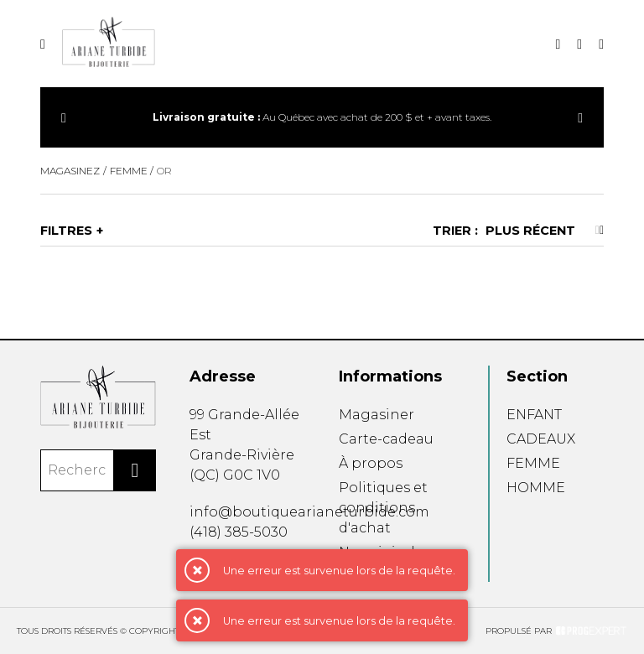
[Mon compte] (579, 44)
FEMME (533, 463)
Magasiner (377, 415)
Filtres (66, 231)
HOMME (536, 488)
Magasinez (70, 171)
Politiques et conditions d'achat (383, 508)
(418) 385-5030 (239, 532)
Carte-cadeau (386, 439)
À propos (371, 463)
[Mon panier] (601, 44)
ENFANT (534, 415)
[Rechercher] (135, 470)
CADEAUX (541, 439)
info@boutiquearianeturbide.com (309, 512)
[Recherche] (558, 44)
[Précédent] (64, 118)
